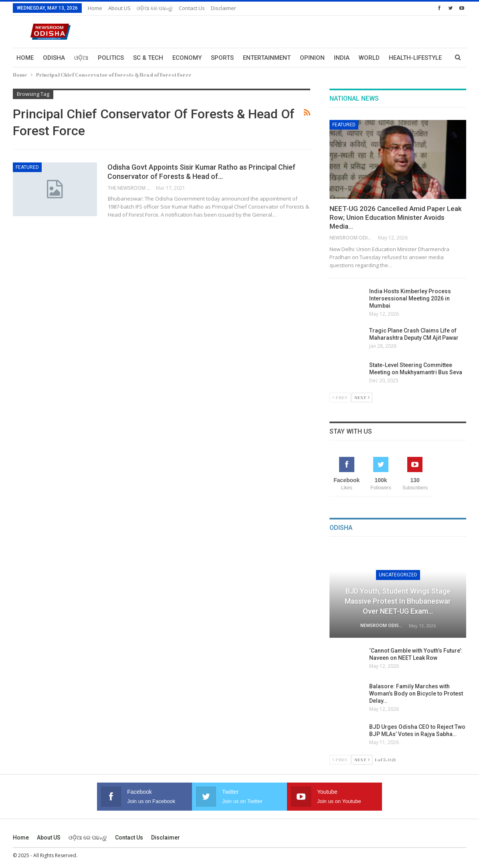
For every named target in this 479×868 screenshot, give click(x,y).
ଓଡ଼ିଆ (81, 58)
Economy (187, 58)
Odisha (54, 58)
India (342, 58)
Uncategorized (398, 575)
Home (95, 8)
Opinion (312, 58)
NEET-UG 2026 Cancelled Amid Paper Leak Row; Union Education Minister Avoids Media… (396, 217)
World (369, 58)
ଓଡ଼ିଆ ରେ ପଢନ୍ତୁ (155, 8)
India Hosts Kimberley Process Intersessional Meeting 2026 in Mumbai (410, 298)
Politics (111, 58)
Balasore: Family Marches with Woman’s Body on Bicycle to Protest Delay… (416, 694)
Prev (340, 397)
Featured (27, 167)
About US (119, 8)
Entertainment (267, 58)
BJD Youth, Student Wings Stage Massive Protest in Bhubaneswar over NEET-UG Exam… (398, 601)
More (397, 58)
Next (362, 397)
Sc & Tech (148, 58)
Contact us (192, 8)
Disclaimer (223, 8)
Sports (222, 58)
